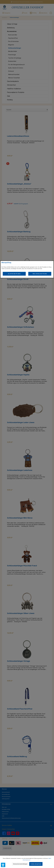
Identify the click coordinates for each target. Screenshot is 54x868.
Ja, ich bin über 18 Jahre (14, 274)
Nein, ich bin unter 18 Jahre (40, 274)
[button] (3, 865)
